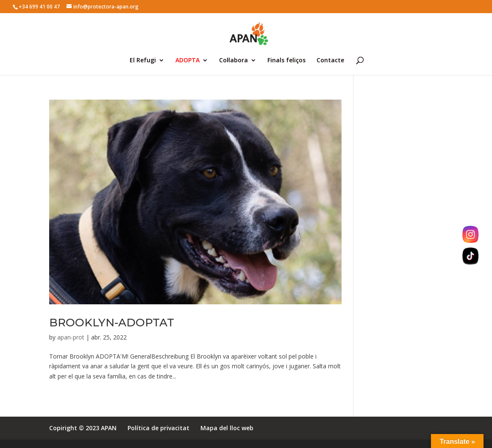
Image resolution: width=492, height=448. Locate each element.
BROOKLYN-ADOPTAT (112, 323)
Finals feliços (286, 61)
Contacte (330, 61)
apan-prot (71, 337)
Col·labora (233, 61)
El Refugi (143, 61)
